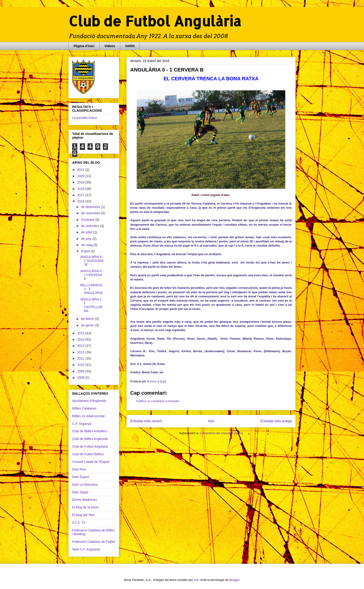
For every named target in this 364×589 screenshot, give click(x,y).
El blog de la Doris (85, 507)
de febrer (88, 319)
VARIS (130, 46)
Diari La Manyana (85, 485)
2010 (81, 365)
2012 (81, 352)
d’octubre (88, 220)
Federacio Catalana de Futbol (94, 542)
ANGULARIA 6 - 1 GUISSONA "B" (92, 261)
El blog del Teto (83, 515)
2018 (81, 189)
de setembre (91, 226)
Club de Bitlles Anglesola (90, 439)
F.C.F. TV (79, 523)
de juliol (87, 232)
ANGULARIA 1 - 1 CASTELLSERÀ (92, 305)
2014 (81, 339)
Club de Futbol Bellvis (88, 454)
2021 (81, 170)
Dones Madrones (85, 500)
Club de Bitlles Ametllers (90, 431)
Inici (211, 421)
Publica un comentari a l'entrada (158, 401)
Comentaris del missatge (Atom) (221, 433)
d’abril (86, 251)
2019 (81, 182)
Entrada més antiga (276, 421)
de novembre (91, 213)
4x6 (196, 580)
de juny (87, 239)
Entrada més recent (146, 421)
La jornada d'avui (84, 118)
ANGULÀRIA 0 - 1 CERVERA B (92, 275)
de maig (87, 245)
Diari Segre (80, 492)
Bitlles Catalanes (84, 408)
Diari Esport (81, 477)
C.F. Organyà (82, 424)
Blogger (234, 580)
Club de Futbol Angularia (90, 446)
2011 (81, 358)
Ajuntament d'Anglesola (89, 401)
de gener (88, 325)
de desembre (91, 207)
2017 (81, 195)
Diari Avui (79, 469)
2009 (81, 371)
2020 (81, 176)
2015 (81, 333)
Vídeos (110, 46)
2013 (81, 346)
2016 (81, 201)
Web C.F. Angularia (86, 549)
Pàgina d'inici (84, 46)
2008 (81, 377)
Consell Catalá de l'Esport (91, 462)
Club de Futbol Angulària (155, 21)
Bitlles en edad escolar (89, 416)
